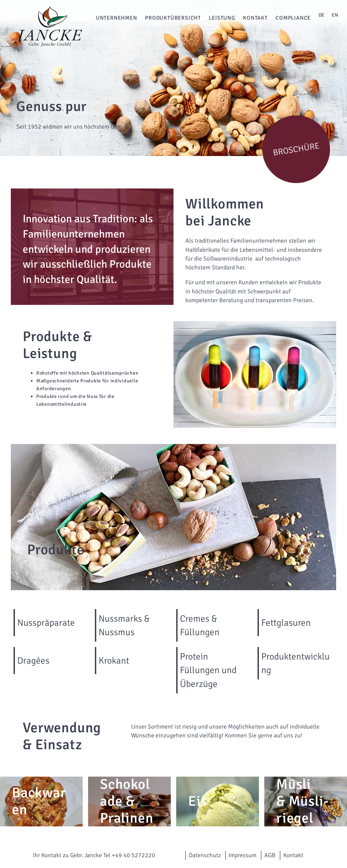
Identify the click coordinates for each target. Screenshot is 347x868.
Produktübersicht (173, 18)
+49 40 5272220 (134, 855)
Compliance (293, 18)
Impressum (242, 855)
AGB (270, 855)
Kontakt (255, 18)
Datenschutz (205, 855)
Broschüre (296, 149)
